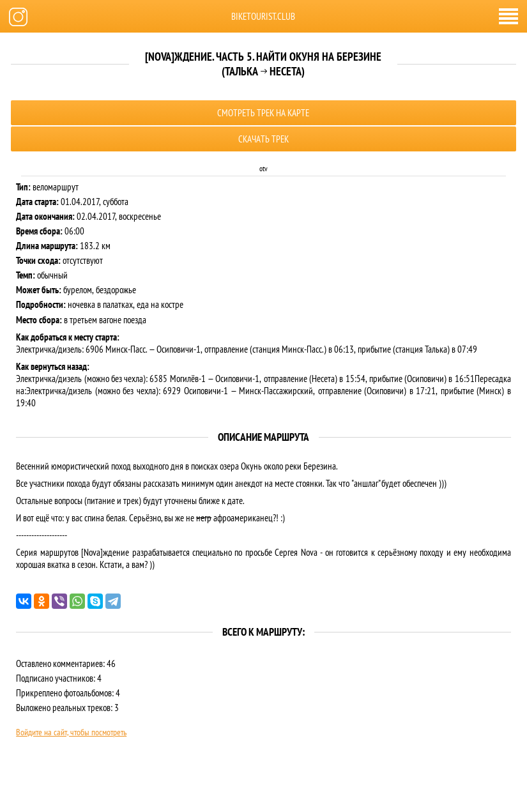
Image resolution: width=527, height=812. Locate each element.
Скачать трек (263, 139)
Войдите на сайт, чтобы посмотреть (71, 732)
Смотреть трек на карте (263, 113)
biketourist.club (263, 16)
